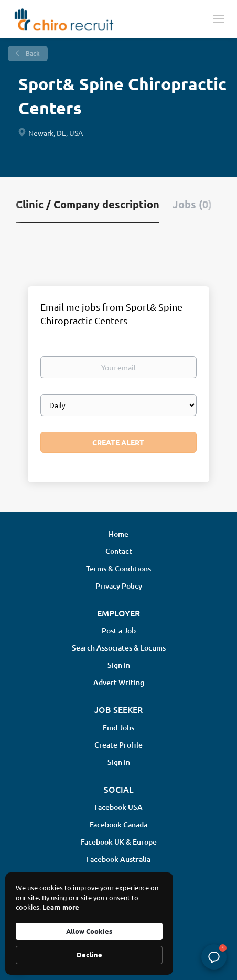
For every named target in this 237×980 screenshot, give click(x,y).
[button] (214, 957)
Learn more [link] (61, 907)
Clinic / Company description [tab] (88, 204)
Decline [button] (89, 955)
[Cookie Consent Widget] (89, 924)
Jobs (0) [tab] (192, 204)
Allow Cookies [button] (89, 931)
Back (32, 53)
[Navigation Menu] (219, 18)
